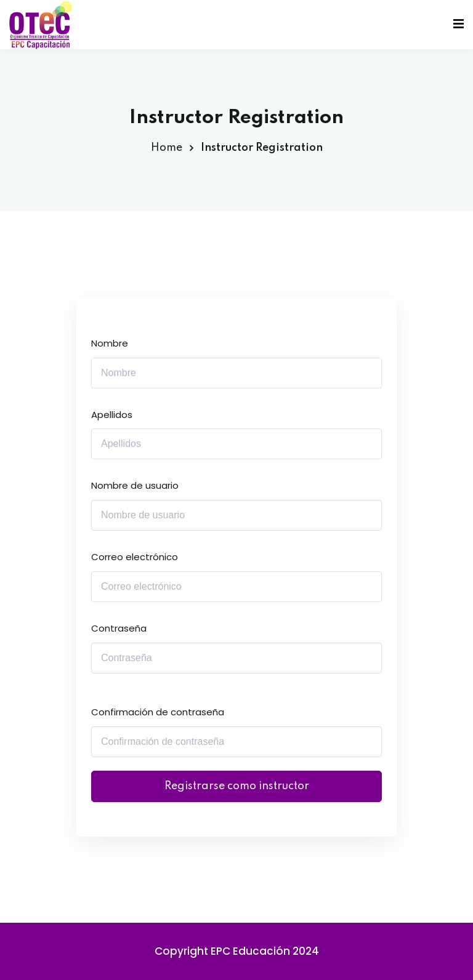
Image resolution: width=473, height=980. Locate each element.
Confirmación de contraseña (158, 712)
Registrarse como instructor (237, 786)
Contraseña (119, 628)
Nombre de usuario (135, 485)
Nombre (110, 343)
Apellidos (112, 415)
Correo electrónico (135, 557)
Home (167, 148)
